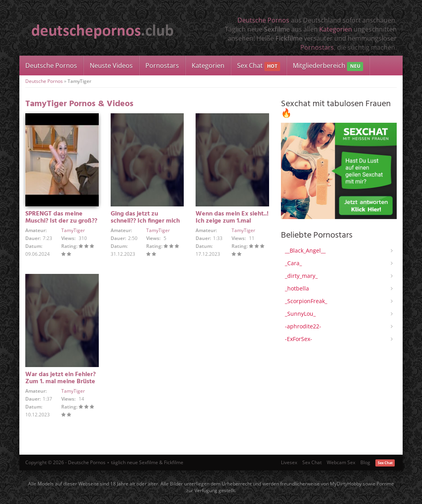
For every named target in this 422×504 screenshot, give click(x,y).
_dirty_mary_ (301, 276)
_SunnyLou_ (300, 314)
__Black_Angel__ (305, 250)
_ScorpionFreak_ (306, 301)
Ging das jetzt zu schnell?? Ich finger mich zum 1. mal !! (145, 221)
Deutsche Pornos (263, 20)
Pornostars (317, 47)
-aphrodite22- (303, 326)
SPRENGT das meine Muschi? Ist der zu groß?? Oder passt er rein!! (61, 221)
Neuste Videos (111, 66)
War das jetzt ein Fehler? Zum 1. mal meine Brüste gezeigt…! (60, 382)
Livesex (289, 462)
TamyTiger (73, 230)
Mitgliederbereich (328, 66)
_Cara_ (293, 263)
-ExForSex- (299, 339)
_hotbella (297, 288)
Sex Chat (259, 66)
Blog (365, 462)
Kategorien (336, 29)
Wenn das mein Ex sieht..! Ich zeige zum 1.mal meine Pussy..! (232, 221)
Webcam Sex (341, 462)
